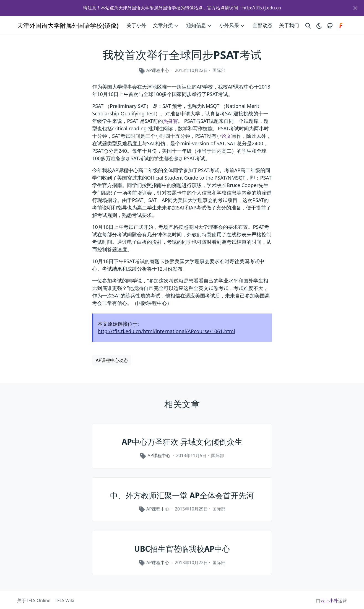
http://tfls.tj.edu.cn (262, 8)
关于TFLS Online (34, 600)
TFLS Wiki (64, 600)
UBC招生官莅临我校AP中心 (182, 549)
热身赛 (170, 121)
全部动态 (262, 25)
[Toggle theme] (319, 25)
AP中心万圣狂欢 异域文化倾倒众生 (182, 442)
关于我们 (289, 25)
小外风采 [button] (233, 25)
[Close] (355, 8)
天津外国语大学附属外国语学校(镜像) (68, 25)
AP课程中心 (158, 70)
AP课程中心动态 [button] (112, 360)
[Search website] (308, 25)
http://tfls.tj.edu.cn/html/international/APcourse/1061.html (166, 331)
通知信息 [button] (199, 25)
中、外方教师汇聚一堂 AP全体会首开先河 (182, 495)
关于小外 (136, 25)
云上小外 (329, 600)
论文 (226, 136)
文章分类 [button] (166, 25)
